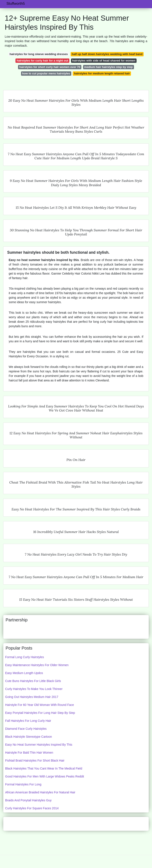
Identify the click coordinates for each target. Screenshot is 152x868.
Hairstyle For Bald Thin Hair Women (29, 753)
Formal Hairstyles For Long (23, 784)
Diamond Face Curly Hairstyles (26, 729)
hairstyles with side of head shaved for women (104, 61)
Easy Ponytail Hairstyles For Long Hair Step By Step (40, 713)
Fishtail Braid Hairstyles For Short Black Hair (35, 760)
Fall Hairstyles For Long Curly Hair (28, 721)
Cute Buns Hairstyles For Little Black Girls (33, 681)
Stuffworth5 (16, 4)
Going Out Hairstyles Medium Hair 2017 (32, 697)
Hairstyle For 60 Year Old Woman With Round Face (40, 705)
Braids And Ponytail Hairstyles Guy (28, 800)
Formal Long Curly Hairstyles (25, 657)
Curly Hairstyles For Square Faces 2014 (32, 808)
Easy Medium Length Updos (24, 673)
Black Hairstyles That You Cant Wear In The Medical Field (44, 768)
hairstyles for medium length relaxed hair (102, 73)
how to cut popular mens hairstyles (46, 73)
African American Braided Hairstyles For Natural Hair (40, 792)
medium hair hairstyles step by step (108, 67)
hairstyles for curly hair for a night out (43, 61)
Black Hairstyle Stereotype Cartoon (29, 737)
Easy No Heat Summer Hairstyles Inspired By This (39, 745)
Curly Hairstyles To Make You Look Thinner (34, 689)
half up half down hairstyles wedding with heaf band (107, 54)
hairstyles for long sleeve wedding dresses (39, 54)
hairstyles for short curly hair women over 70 (50, 67)
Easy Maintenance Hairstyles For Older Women (37, 665)
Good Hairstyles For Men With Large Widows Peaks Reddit (45, 776)
